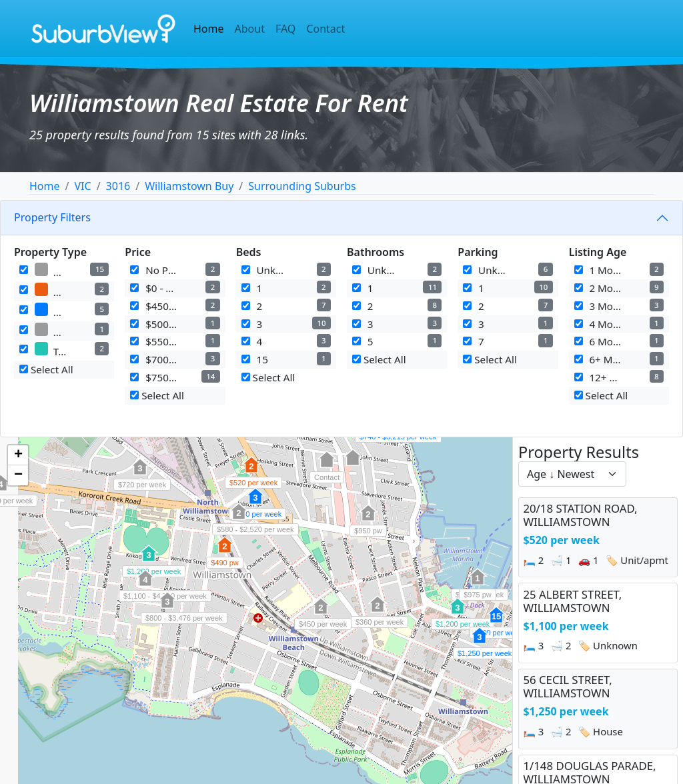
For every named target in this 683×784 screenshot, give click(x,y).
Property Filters (52, 217)
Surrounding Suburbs (302, 186)
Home (209, 29)
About (250, 29)
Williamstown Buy (189, 186)
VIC (82, 186)
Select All (46, 369)
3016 (118, 186)
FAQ (285, 29)
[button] (251, 472)
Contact (325, 29)
